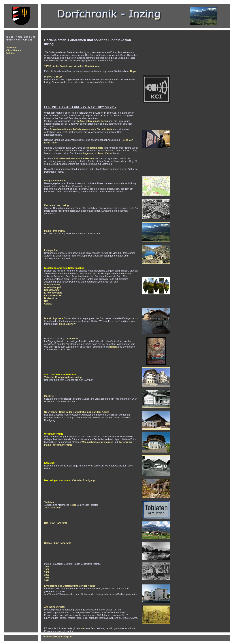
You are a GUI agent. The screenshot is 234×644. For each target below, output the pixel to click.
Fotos (73, 505)
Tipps (133, 71)
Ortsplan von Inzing (55, 181)
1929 (47, 567)
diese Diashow (67, 324)
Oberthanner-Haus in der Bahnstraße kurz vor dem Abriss (77, 412)
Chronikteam (14, 50)
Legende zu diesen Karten (98, 153)
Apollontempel (52, 287)
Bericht (114, 347)
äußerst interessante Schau (92, 121)
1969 (47, 569)
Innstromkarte (96, 148)
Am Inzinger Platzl (54, 607)
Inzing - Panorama (54, 231)
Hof (46, 301)
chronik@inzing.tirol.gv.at (57, 637)
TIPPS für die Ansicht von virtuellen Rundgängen (72, 66)
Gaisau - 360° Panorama (58, 543)
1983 (47, 575)
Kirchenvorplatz (53, 293)
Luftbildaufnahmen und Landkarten (74, 158)
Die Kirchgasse (53, 318)
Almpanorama (52, 284)
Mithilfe (11, 53)
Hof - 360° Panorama (56, 523)
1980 (47, 572)
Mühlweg (49, 396)
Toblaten (49, 502)
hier (83, 628)
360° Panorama (53, 508)
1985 (47, 578)
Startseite (12, 48)
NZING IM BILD (53, 77)
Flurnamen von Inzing (56, 205)
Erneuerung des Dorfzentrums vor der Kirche (70, 586)
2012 (47, 580)
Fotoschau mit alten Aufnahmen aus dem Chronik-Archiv (82, 129)
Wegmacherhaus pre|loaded (97, 442)
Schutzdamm (51, 290)
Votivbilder (73, 338)
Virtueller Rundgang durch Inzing (63, 377)
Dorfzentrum (51, 298)
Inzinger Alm (51, 250)
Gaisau (48, 304)
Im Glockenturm (53, 295)
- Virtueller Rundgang (82, 480)
